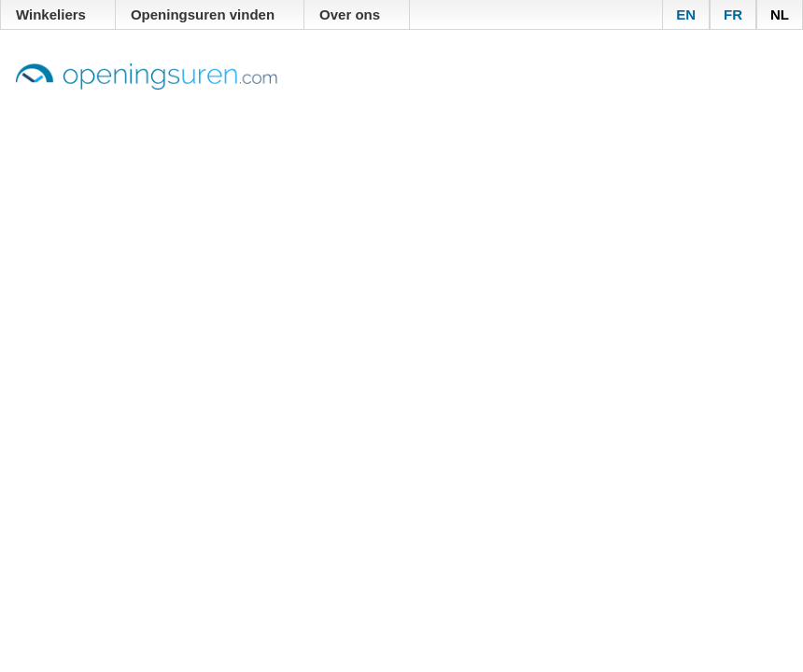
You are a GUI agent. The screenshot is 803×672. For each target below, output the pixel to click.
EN (686, 14)
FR (733, 14)
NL (780, 14)
